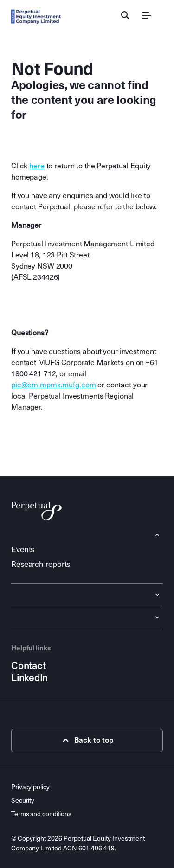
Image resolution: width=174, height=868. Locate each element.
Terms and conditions (41, 814)
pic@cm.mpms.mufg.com (53, 385)
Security (23, 800)
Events (23, 550)
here (37, 166)
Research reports (41, 564)
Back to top (87, 740)
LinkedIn (29, 678)
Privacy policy (30, 787)
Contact (28, 666)
